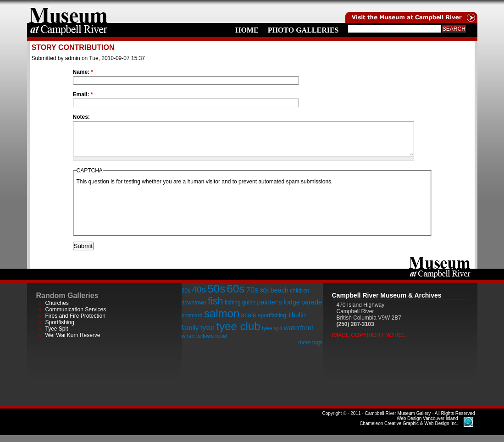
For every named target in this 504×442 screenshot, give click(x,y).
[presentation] (146, 216)
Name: (83, 72)
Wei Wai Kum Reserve (73, 342)
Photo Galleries (303, 30)
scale (249, 322)
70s (252, 297)
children (299, 298)
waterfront (299, 335)
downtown (194, 309)
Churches (57, 310)
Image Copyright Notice (369, 342)
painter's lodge (279, 309)
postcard (192, 322)
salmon (222, 320)
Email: (83, 94)
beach (280, 297)
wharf (188, 343)
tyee (207, 334)
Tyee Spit (57, 336)
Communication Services (76, 316)
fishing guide (240, 309)
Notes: (81, 117)
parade (312, 309)
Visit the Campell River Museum (410, 11)
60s (236, 296)
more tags (310, 349)
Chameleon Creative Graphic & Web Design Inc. (409, 428)
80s (264, 298)
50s (216, 296)
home (68, 11)
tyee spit (272, 335)
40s (199, 296)
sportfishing (272, 322)
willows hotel (212, 343)
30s (186, 298)
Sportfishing (60, 329)
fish (216, 308)
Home (247, 30)
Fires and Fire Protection (75, 323)
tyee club (238, 333)
